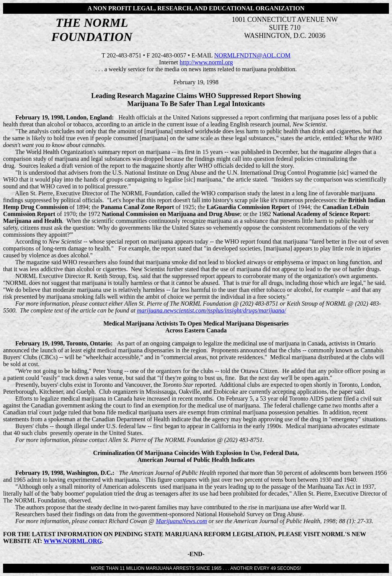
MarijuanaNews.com (181, 521)
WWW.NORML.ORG (73, 541)
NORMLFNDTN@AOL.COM (252, 55)
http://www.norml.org (206, 62)
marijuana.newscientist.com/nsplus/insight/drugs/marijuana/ (212, 310)
